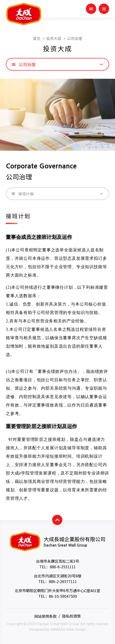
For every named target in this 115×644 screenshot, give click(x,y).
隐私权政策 (72, 616)
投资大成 (54, 38)
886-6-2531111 (63, 567)
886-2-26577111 (63, 581)
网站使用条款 (45, 616)
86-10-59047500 (63, 596)
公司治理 (75, 38)
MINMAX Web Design (68, 629)
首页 (37, 38)
